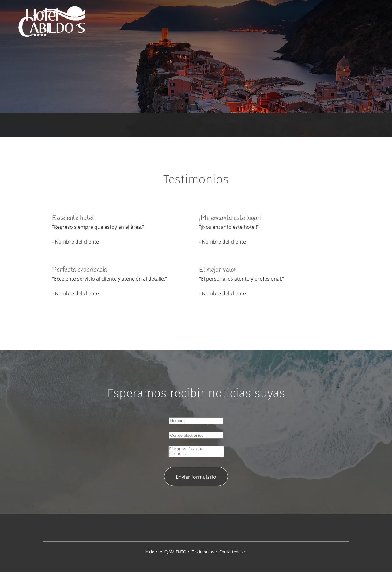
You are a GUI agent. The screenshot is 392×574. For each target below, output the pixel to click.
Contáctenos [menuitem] (231, 553)
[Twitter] (190, 529)
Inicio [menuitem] (149, 553)
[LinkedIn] (202, 529)
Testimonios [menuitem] (203, 553)
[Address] (187, 125)
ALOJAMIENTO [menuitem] (173, 553)
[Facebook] (178, 529)
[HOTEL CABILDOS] (52, 21)
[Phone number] (196, 125)
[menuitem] (231, 22)
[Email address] (205, 125)
